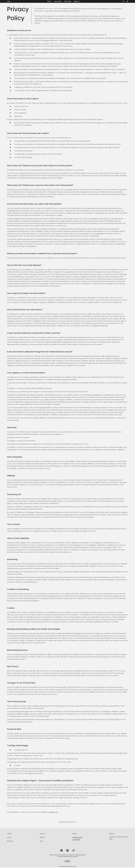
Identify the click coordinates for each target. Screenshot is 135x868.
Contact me (53, 812)
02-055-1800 (76, 840)
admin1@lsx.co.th (77, 837)
